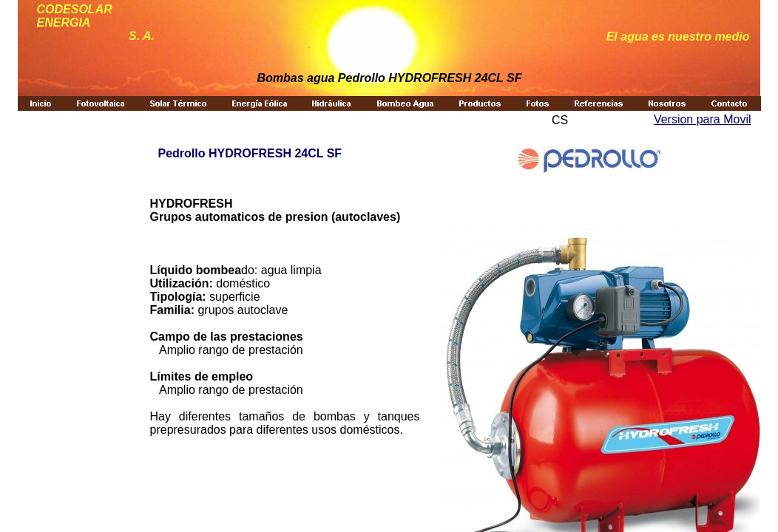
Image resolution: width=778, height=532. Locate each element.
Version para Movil (703, 119)
